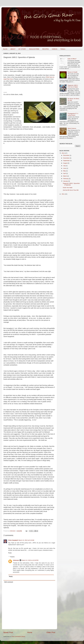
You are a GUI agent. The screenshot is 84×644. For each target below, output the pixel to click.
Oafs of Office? (72, 59)
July (65, 166)
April (65, 173)
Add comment (9, 582)
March (65, 176)
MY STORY (22, 49)
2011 (63, 194)
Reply (10, 553)
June (65, 168)
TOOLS (63, 49)
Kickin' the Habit (68, 188)
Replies (12, 557)
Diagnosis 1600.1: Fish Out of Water (73, 86)
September (67, 161)
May (65, 171)
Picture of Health (72, 72)
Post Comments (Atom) (18, 637)
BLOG (5, 49)
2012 (63, 153)
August (65, 163)
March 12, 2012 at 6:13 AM (26, 540)
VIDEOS (55, 49)
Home (30, 632)
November (66, 158)
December (66, 155)
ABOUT (13, 49)
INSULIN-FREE (34, 49)
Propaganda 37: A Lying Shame (73, 114)
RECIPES (46, 49)
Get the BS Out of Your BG (71, 190)
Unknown (13, 531)
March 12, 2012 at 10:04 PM (30, 560)
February (66, 179)
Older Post (51, 632)
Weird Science (72, 128)
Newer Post (8, 632)
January (66, 181)
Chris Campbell (13, 540)
